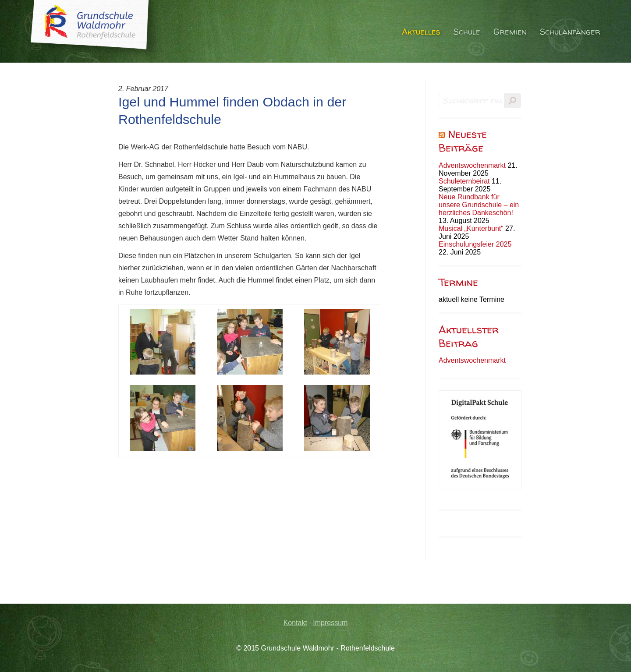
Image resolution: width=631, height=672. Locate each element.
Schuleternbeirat (464, 181)
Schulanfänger (570, 32)
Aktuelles (421, 32)
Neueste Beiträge (463, 141)
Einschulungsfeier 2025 (475, 244)
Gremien (510, 32)
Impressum (330, 623)
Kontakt (295, 623)
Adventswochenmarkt (472, 165)
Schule (467, 32)
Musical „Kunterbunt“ (471, 228)
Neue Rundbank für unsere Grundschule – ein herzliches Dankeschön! (479, 205)
